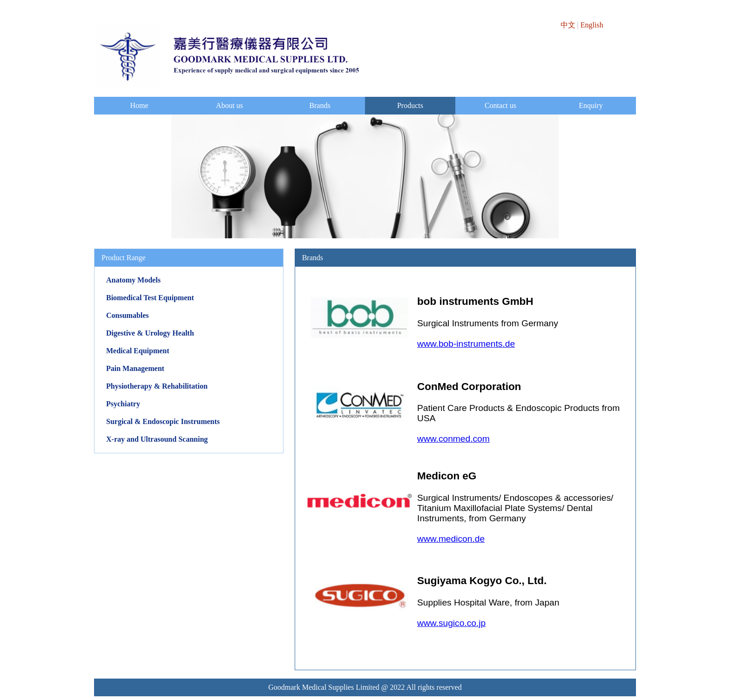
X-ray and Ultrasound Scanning (157, 439)
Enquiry (591, 105)
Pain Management (135, 368)
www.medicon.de (451, 539)
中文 (568, 25)
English (592, 25)
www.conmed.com (453, 439)
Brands (320, 105)
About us (230, 105)
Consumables (128, 315)
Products (410, 105)
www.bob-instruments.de (466, 344)
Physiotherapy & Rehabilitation (157, 386)
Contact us (500, 105)
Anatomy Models (133, 280)
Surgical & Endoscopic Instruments (163, 421)
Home (139, 105)
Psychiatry (123, 404)
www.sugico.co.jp (451, 623)
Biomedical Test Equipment (150, 298)
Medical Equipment (138, 351)
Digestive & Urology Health (150, 333)
